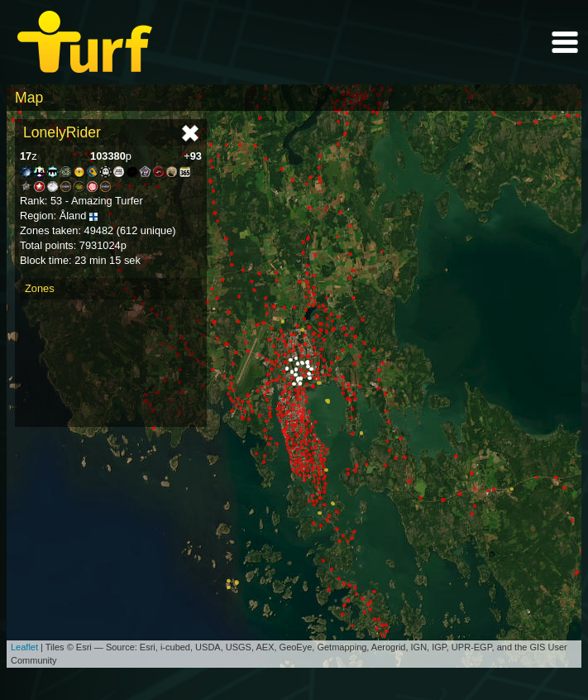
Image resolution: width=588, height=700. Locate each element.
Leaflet (24, 647)
